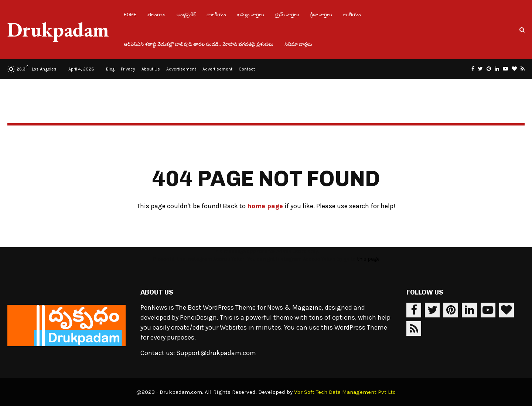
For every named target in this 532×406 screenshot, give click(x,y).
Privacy (128, 69)
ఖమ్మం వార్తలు (251, 15)
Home (130, 15)
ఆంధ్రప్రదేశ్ (186, 15)
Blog (110, 69)
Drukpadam (58, 30)
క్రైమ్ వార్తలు (287, 15)
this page (368, 259)
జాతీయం (352, 15)
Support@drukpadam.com (216, 353)
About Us (151, 69)
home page (265, 206)
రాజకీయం (216, 15)
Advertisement (181, 69)
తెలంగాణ (156, 15)
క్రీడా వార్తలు (321, 15)
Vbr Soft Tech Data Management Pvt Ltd (345, 392)
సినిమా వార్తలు (298, 44)
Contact (247, 69)
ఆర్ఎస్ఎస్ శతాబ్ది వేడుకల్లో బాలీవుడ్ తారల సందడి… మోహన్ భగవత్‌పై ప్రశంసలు (199, 44)
